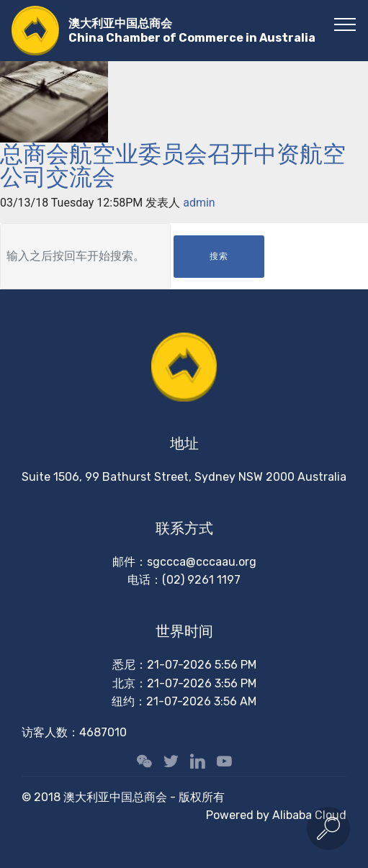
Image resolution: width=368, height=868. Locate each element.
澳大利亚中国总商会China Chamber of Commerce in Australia (192, 30)
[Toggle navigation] (345, 24)
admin (199, 203)
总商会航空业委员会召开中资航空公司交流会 (173, 166)
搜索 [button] (219, 256)
